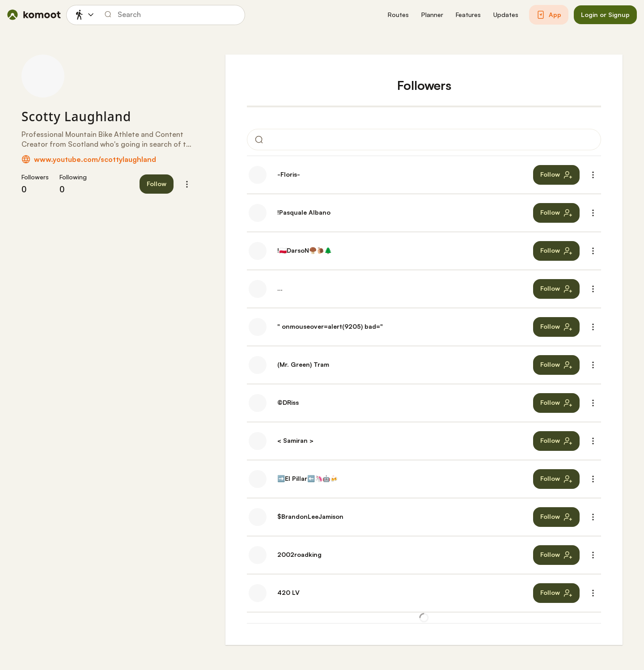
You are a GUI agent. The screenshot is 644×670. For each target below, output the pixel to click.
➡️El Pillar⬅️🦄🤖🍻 (307, 478)
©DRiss (288, 402)
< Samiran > (295, 440)
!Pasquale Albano (304, 212)
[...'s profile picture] (258, 289)
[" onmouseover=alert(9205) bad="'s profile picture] (258, 327)
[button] (398, 15)
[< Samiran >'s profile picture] (258, 441)
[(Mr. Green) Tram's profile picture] (258, 365)
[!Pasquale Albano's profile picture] (258, 213)
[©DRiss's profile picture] (258, 403)
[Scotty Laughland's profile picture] (43, 76)
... (280, 288)
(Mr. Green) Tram (303, 364)
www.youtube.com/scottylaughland (95, 159)
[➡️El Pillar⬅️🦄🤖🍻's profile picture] (258, 479)
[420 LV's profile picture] (258, 593)
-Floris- (289, 174)
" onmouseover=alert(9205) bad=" (330, 326)
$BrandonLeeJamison (310, 516)
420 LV (288, 592)
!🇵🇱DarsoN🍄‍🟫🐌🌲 (305, 250)
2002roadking (299, 554)
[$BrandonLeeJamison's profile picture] (258, 517)
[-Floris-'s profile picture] (258, 175)
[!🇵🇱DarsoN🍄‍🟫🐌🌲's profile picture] (258, 251)
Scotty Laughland (76, 116)
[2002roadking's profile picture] (258, 555)
